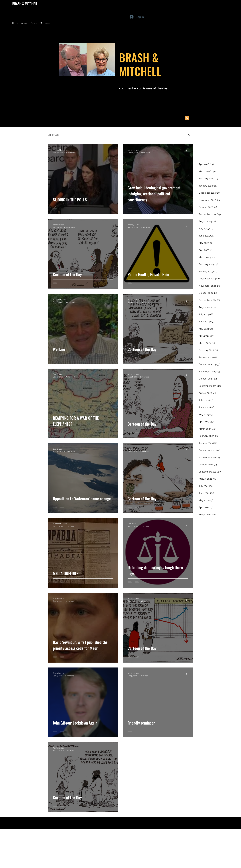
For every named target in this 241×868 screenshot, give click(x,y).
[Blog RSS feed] (187, 118)
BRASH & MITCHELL (25, 4)
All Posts (54, 135)
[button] (189, 136)
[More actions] (113, 151)
